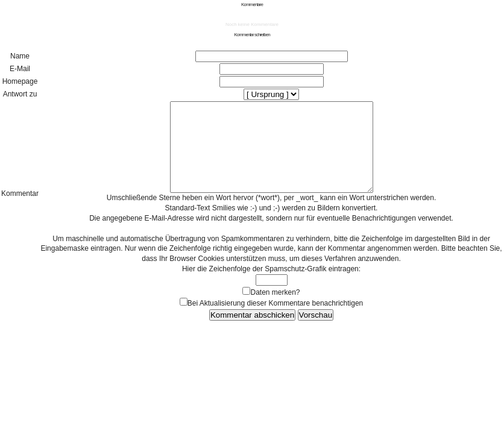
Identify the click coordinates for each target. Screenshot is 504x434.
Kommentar (20, 203)
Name (20, 56)
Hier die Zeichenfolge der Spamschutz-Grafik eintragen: (271, 287)
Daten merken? (275, 310)
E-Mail (20, 69)
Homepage (20, 81)
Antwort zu (20, 94)
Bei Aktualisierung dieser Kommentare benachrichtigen (276, 321)
